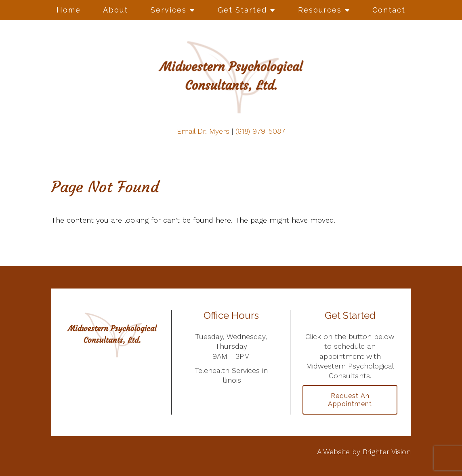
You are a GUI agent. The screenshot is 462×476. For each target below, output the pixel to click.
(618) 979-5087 (260, 131)
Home (69, 10)
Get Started (242, 10)
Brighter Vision (387, 452)
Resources (320, 10)
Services (169, 10)
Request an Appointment (350, 400)
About (115, 10)
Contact (389, 10)
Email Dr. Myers (203, 131)
